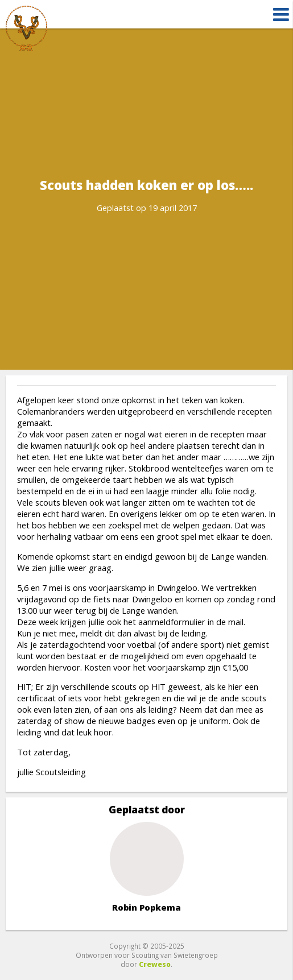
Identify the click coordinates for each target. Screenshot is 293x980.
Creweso (155, 964)
